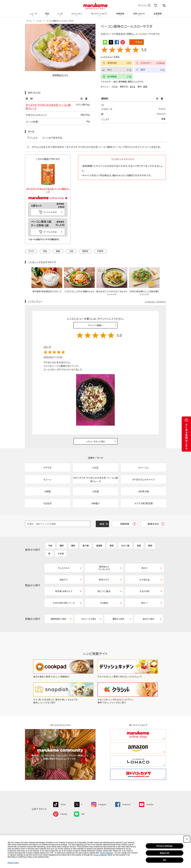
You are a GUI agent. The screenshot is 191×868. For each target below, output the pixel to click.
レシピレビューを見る (110, 57)
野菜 (145, 87)
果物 (150, 546)
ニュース (33, 14)
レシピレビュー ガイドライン (155, 302)
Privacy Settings (165, 846)
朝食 (58, 251)
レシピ (60, 14)
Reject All (164, 853)
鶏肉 (73, 546)
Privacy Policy (13, 863)
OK (165, 860)
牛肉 (50, 546)
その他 (61, 554)
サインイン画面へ (96, 325)
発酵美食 (120, 14)
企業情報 (158, 14)
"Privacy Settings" (106, 853)
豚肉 (62, 546)
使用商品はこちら (60, 75)
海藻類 (99, 546)
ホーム (29, 21)
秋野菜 (100, 251)
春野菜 (85, 251)
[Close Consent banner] (187, 839)
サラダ (115, 87)
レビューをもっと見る (96, 441)
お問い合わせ (139, 14)
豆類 (139, 546)
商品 (47, 14)
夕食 (71, 251)
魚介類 (86, 546)
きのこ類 (125, 546)
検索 (164, 6)
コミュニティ (77, 14)
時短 (45, 251)
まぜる (132, 87)
